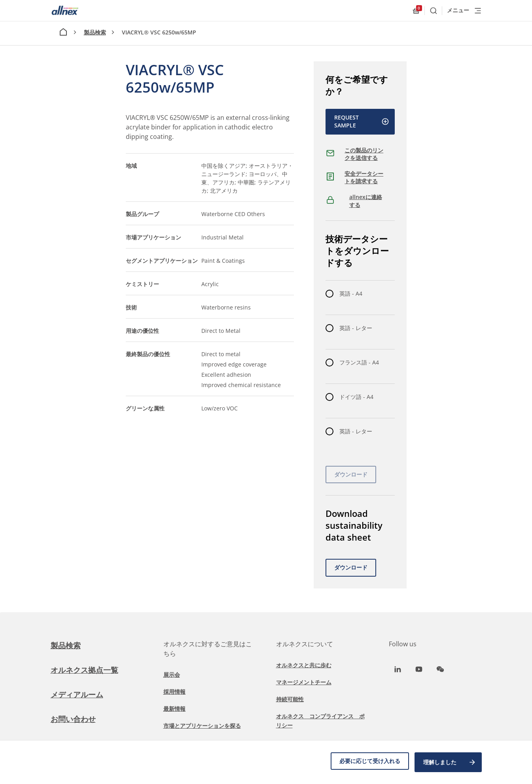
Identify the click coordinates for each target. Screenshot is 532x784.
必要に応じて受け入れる (367, 763)
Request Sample (362, 121)
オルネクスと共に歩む (304, 665)
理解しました (450, 763)
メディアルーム (78, 694)
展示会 (172, 675)
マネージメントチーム (304, 682)
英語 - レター (356, 328)
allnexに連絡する (366, 201)
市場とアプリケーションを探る (202, 726)
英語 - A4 (351, 293)
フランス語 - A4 (359, 362)
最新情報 (174, 709)
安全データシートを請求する (364, 177)
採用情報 (174, 692)
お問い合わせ (74, 719)
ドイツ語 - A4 (356, 397)
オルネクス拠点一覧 (86, 670)
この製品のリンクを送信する (364, 154)
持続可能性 (290, 699)
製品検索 (95, 32)
